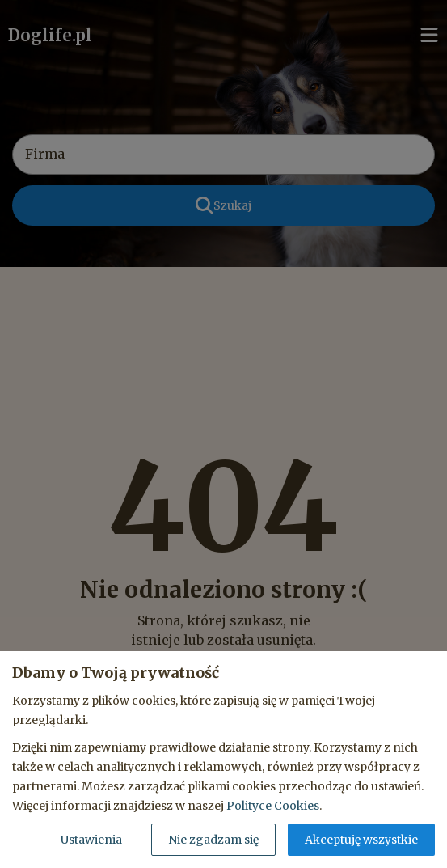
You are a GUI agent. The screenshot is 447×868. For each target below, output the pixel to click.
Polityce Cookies (273, 806)
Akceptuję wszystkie (361, 840)
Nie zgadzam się (213, 840)
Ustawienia (91, 840)
